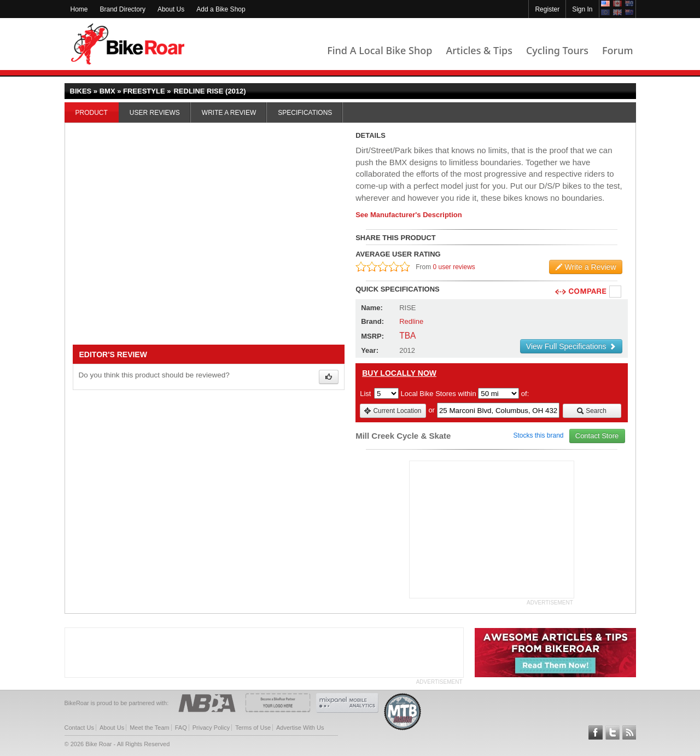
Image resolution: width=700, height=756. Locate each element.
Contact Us (79, 728)
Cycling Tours (557, 50)
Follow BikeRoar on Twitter (612, 732)
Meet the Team (150, 728)
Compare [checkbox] (616, 292)
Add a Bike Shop (221, 9)
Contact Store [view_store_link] (597, 436)
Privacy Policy (211, 728)
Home (79, 9)
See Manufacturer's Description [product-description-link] (409, 215)
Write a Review (229, 113)
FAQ (181, 728)
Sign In (582, 9)
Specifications (305, 113)
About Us (171, 9)
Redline (411, 321)
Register (547, 9)
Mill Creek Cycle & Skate (403, 436)
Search (591, 411)
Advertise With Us (300, 728)
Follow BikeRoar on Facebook (596, 732)
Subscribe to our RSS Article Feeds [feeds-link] (629, 732)
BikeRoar (128, 44)
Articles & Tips (479, 50)
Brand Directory (123, 9)
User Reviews (155, 113)
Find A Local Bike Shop (380, 50)
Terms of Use (253, 728)
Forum (617, 50)
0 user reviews (454, 267)
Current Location (392, 411)
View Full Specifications (571, 346)
